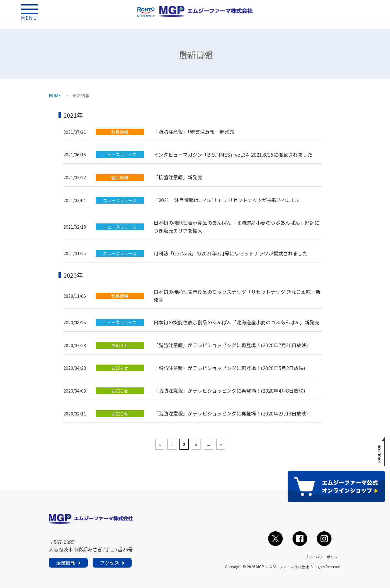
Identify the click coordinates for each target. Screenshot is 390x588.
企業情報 (66, 563)
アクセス (110, 563)
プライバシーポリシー (323, 557)
